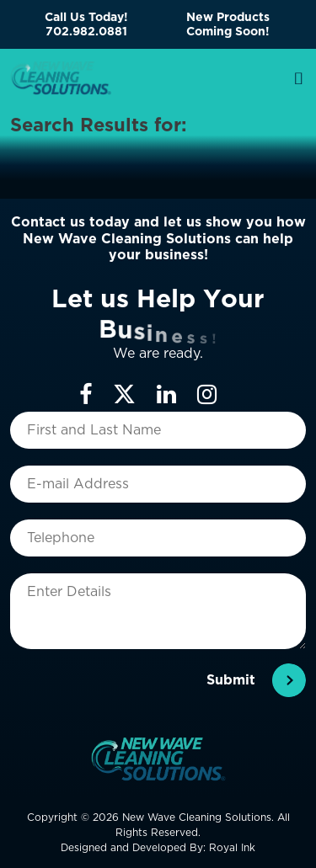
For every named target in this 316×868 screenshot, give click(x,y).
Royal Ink (232, 847)
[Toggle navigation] (299, 78)
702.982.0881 (86, 31)
